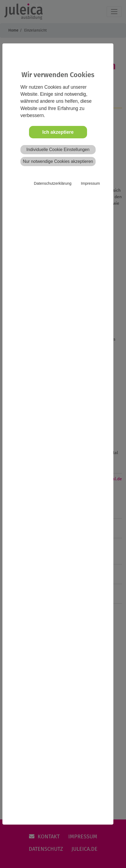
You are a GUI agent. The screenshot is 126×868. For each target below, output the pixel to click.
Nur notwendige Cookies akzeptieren (58, 161)
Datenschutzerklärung (53, 183)
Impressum (90, 183)
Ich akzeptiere (58, 132)
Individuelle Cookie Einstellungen (58, 150)
